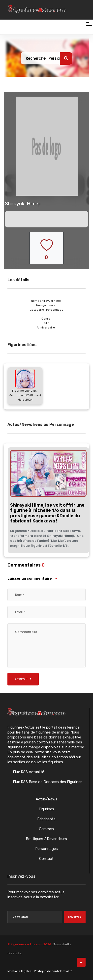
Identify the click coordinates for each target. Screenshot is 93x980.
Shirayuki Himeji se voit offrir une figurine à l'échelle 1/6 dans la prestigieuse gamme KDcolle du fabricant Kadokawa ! (47, 513)
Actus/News (46, 799)
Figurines (46, 809)
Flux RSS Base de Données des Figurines (47, 782)
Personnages (46, 849)
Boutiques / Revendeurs (46, 839)
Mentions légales (19, 971)
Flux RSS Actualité (28, 772)
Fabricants (46, 819)
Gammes (46, 829)
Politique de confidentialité (53, 971)
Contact (46, 859)
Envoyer (23, 679)
